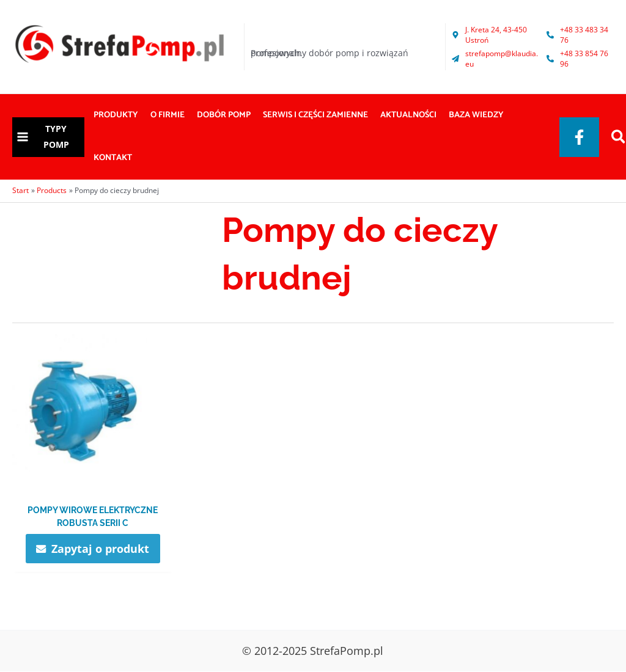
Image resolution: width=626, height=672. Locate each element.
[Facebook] (579, 137)
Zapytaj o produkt (101, 549)
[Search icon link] (619, 138)
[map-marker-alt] (496, 35)
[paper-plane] (496, 59)
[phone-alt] (579, 35)
